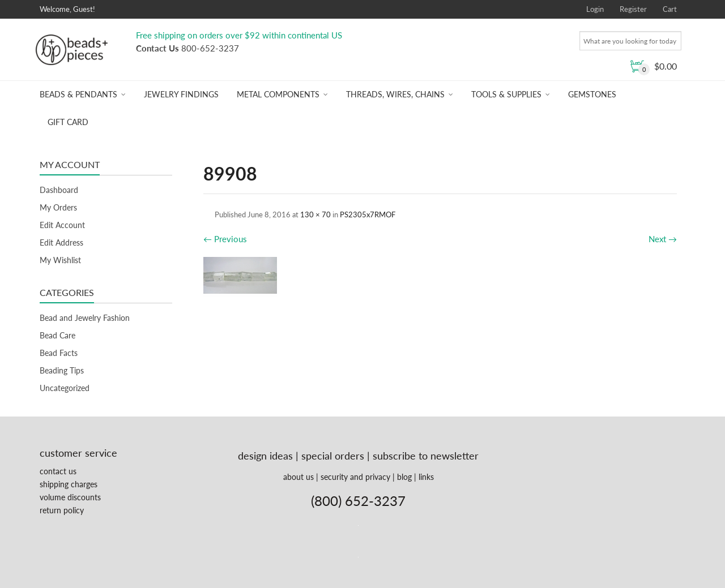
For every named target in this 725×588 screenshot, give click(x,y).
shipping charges (69, 484)
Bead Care (57, 335)
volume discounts (70, 497)
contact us (58, 471)
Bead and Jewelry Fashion (85, 318)
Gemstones (592, 94)
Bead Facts (59, 353)
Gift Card (68, 122)
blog (404, 477)
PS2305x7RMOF (368, 214)
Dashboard (59, 190)
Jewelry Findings (181, 94)
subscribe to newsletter (426, 456)
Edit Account (62, 225)
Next (663, 239)
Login (595, 9)
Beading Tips (62, 370)
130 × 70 (315, 214)
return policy (62, 510)
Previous (225, 239)
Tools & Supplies (506, 94)
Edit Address (61, 243)
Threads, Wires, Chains (395, 94)
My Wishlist (60, 260)
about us (298, 477)
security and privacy (355, 477)
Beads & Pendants (78, 94)
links (426, 477)
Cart (670, 9)
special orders (333, 456)
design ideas (265, 456)
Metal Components (278, 94)
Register (633, 9)
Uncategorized (65, 388)
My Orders (58, 207)
